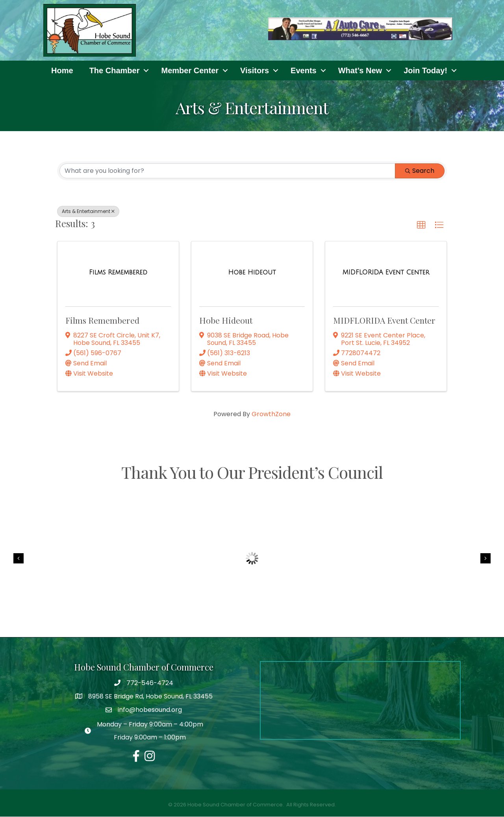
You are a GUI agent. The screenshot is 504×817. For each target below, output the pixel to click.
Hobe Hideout (226, 321)
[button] (421, 225)
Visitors (255, 70)
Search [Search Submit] (420, 171)
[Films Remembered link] (118, 273)
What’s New (360, 70)
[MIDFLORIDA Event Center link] (386, 273)
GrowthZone (271, 414)
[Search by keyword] (227, 171)
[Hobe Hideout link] (252, 273)
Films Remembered (102, 321)
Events (304, 70)
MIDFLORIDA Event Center (384, 321)
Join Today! (425, 70)
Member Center (190, 70)
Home (62, 70)
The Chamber (115, 70)
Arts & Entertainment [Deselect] (88, 211)
